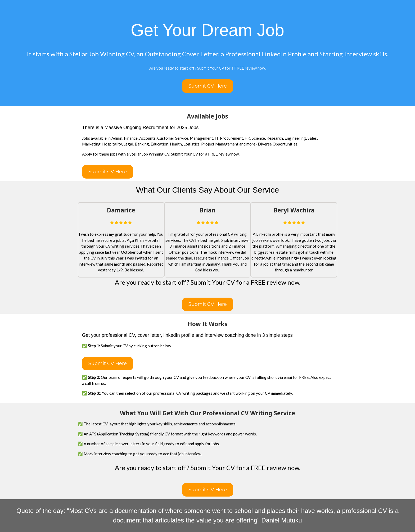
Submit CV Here (208, 86)
